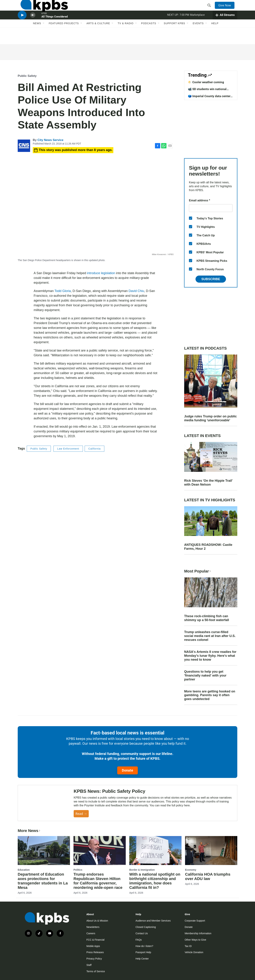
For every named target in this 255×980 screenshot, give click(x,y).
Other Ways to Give (195, 940)
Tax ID (188, 946)
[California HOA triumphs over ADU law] (211, 851)
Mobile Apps (93, 946)
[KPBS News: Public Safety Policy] (46, 803)
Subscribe (211, 279)
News (37, 37)
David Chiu (136, 291)
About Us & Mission (97, 921)
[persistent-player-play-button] (22, 26)
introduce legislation (101, 273)
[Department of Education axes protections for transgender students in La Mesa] (44, 851)
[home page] (41, 9)
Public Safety (27, 76)
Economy (191, 870)
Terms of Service (96, 971)
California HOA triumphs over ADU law (208, 876)
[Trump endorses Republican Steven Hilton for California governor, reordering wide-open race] (100, 851)
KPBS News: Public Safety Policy (109, 791)
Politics (78, 870)
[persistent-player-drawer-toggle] (225, 26)
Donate (127, 770)
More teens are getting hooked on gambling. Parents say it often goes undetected (210, 695)
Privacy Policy (94, 959)
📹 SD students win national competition (207, 91)
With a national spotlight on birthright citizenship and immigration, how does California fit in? (155, 881)
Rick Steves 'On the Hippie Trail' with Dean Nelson (208, 483)
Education (24, 870)
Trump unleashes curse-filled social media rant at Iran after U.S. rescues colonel (210, 636)
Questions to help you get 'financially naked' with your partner (205, 675)
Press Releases (95, 952)
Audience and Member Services (153, 921)
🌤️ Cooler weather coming (206, 82)
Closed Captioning (146, 927)
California (94, 449)
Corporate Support (195, 921)
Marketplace (197, 25)
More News (29, 831)
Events (198, 37)
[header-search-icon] (210, 9)
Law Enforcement (68, 449)
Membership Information (198, 933)
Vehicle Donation (194, 952)
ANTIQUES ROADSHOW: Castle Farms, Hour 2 (208, 547)
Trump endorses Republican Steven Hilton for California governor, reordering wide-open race (98, 881)
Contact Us (142, 933)
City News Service (50, 140)
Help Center (142, 959)
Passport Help (143, 952)
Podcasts (149, 37)
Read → (81, 814)
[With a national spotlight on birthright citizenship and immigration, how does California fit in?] (155, 851)
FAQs (139, 940)
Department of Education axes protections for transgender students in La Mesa (43, 881)
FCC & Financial (95, 940)
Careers (91, 933)
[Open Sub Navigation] (44, 37)
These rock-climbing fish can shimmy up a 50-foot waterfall (207, 618)
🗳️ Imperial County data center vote (209, 98)
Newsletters (93, 927)
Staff (89, 965)
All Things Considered (55, 27)
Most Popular (198, 571)
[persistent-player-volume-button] (33, 26)
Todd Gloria (63, 291)
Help (215, 37)
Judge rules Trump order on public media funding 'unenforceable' (210, 418)
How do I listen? (144, 946)
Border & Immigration (142, 870)
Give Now (227, 9)
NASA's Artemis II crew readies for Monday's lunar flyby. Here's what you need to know (210, 656)
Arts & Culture (98, 37)
